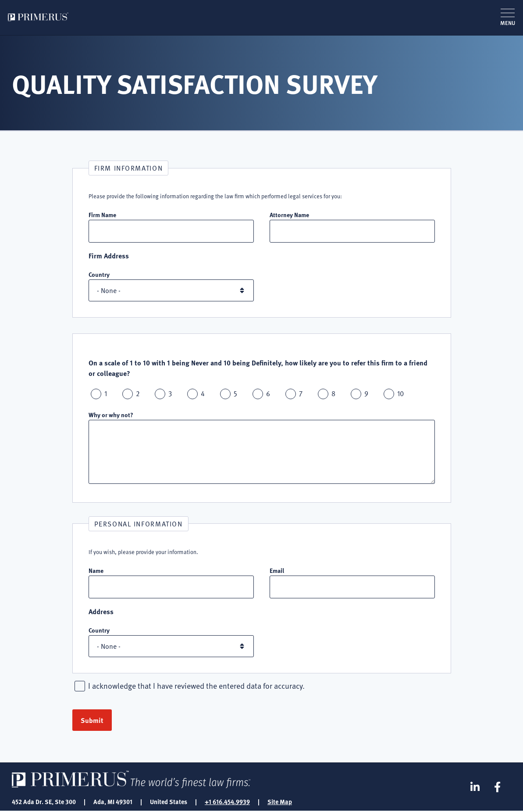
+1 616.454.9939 (227, 802)
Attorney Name (289, 215)
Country (99, 275)
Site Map (280, 802)
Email (277, 571)
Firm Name (102, 215)
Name (96, 571)
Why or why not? (111, 415)
